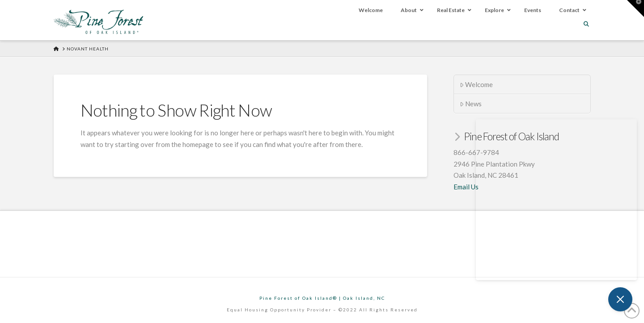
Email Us (466, 187)
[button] (636, 8)
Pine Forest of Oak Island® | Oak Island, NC (322, 298)
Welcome (477, 84)
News (471, 104)
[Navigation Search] (587, 24)
